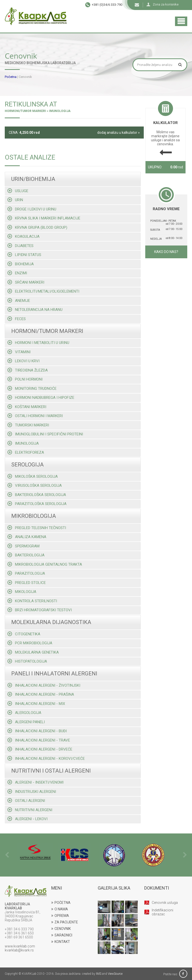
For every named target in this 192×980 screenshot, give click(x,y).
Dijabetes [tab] (20, 246)
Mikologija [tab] (22, 592)
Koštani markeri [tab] (27, 407)
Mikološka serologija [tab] (33, 476)
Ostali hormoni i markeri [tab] (35, 416)
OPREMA (60, 916)
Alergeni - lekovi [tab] (27, 819)
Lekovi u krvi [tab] (23, 361)
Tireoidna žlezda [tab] (28, 370)
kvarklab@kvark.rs (19, 950)
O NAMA (60, 909)
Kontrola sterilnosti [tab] (32, 601)
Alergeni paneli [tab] (26, 722)
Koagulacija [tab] (23, 236)
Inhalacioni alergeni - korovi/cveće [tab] (46, 758)
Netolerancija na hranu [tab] (35, 310)
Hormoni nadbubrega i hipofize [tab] (41, 397)
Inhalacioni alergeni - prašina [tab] (41, 694)
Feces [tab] (17, 319)
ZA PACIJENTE (65, 922)
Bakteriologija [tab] (26, 555)
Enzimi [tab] (17, 273)
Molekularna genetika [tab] (33, 652)
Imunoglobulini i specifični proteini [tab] (45, 434)
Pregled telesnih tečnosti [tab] (37, 528)
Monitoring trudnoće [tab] (32, 388)
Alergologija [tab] (24, 713)
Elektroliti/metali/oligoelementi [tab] (43, 291)
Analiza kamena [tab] (27, 537)
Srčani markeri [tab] (26, 282)
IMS (99, 974)
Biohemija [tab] (21, 264)
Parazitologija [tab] (26, 573)
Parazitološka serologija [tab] (37, 504)
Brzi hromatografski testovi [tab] (40, 610)
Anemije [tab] (19, 300)
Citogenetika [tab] (24, 634)
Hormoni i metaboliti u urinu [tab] (38, 343)
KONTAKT (61, 942)
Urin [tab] (15, 200)
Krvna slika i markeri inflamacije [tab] (44, 218)
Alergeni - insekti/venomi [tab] (35, 782)
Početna (11, 77)
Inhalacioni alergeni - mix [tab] (36, 704)
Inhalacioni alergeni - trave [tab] (39, 740)
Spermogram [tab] (23, 546)
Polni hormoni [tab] (25, 379)
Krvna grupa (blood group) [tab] (37, 227)
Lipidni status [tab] (24, 255)
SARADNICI (62, 935)
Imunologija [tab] (23, 443)
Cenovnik (25, 77)
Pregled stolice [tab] (27, 583)
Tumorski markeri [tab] (28, 425)
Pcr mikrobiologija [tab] (30, 643)
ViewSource (115, 974)
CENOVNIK (61, 929)
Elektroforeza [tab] (26, 452)
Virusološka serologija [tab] (35, 485)
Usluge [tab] (18, 191)
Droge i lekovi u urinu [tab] (32, 209)
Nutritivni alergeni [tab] (30, 810)
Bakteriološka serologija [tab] (37, 495)
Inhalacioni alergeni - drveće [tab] (40, 749)
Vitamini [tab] (19, 352)
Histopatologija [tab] (27, 661)
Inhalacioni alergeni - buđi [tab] (37, 731)
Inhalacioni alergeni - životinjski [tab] (44, 685)
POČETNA (61, 903)
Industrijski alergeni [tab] (32, 791)
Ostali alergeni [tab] (26, 801)
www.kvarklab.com (20, 946)
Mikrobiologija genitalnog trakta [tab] (45, 564)
